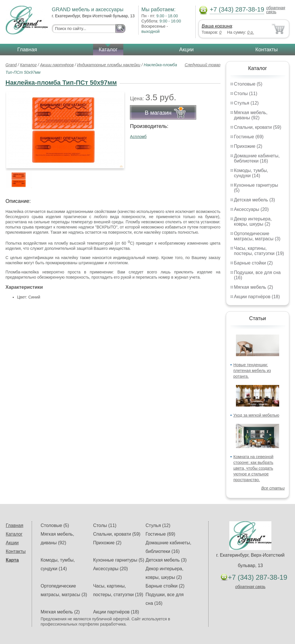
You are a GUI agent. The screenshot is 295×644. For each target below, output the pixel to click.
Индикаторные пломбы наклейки (109, 65)
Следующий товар (203, 65)
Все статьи (273, 488)
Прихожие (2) (248, 146)
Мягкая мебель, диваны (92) (251, 115)
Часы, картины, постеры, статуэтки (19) (259, 251)
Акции (186, 50)
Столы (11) (246, 94)
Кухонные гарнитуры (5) (119, 560)
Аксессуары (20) (251, 209)
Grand (11, 65)
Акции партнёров (57, 65)
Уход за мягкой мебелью (256, 415)
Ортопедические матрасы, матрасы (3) (257, 236)
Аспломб (138, 137)
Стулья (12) (246, 103)
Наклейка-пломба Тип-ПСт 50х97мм (61, 83)
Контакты (266, 50)
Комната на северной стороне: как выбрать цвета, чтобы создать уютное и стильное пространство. (253, 468)
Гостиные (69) (249, 137)
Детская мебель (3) (254, 200)
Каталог (108, 50)
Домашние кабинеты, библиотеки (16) (257, 158)
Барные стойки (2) (253, 263)
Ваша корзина (217, 26)
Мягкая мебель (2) (254, 287)
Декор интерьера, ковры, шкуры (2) (253, 221)
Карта (12, 560)
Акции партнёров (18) (257, 297)
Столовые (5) (248, 84)
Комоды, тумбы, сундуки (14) (251, 173)
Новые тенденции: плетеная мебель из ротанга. (252, 371)
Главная (27, 50)
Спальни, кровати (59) (258, 127)
